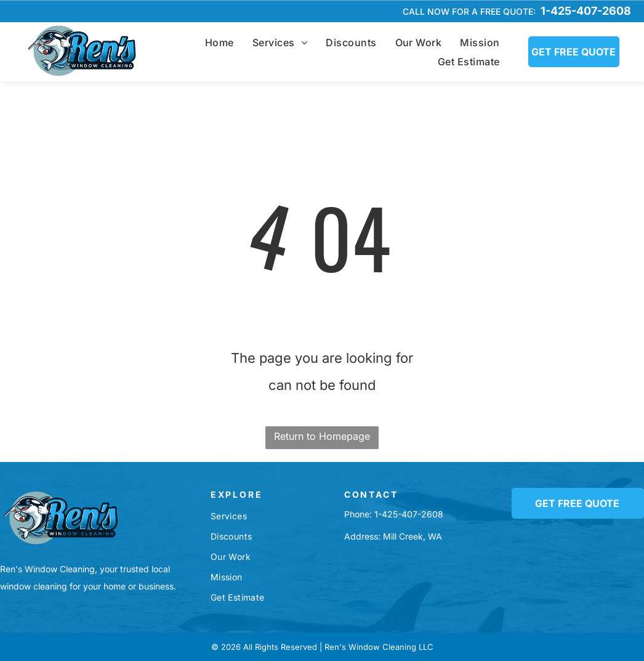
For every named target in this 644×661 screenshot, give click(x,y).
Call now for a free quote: (469, 11)
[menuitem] (219, 43)
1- (378, 514)
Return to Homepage (322, 436)
